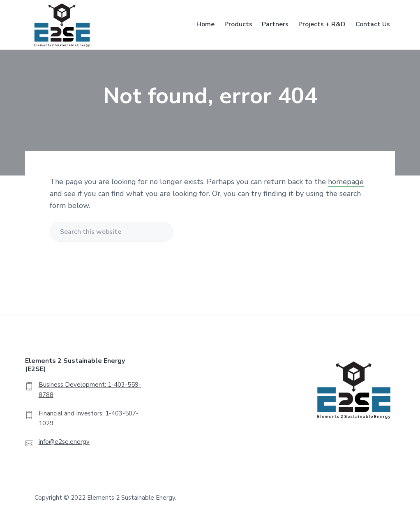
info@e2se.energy (64, 442)
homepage (346, 182)
